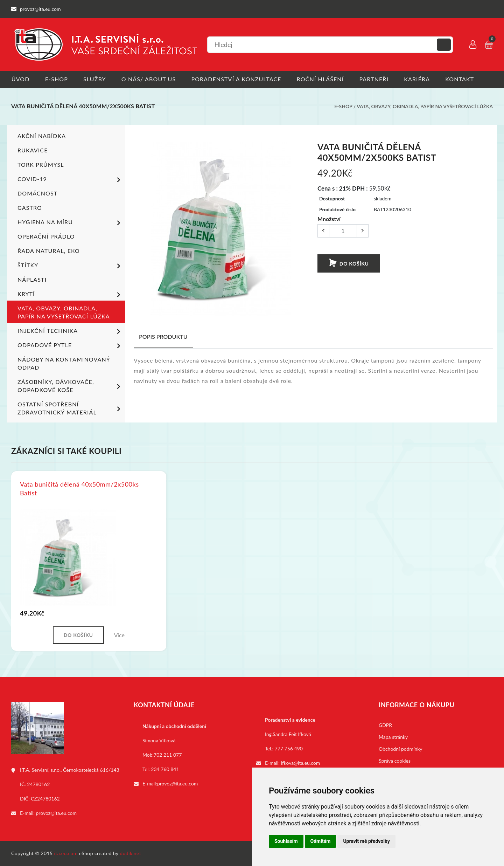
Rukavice (33, 150)
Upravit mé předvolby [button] (366, 841)
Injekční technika (70, 331)
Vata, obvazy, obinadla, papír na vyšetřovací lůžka (425, 106)
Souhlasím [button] (286, 841)
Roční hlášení (321, 79)
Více (119, 635)
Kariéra (419, 79)
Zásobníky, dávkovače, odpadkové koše (70, 386)
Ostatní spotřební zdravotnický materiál (70, 408)
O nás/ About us (149, 79)
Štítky (70, 266)
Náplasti (32, 279)
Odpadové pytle (70, 346)
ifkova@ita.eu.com (301, 763)
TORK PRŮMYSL (41, 164)
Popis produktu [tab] (163, 336)
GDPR (385, 725)
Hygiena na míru (70, 223)
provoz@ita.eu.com (56, 813)
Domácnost (37, 193)
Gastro (30, 208)
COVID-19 (70, 180)
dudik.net (131, 853)
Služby (95, 79)
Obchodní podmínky (401, 749)
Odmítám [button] (321, 841)
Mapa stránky (393, 737)
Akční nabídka (42, 136)
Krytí (70, 295)
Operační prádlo (46, 236)
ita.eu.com (66, 853)
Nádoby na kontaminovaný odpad (64, 363)
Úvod (20, 79)
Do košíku (348, 263)
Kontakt (462, 79)
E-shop (57, 79)
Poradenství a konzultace (237, 79)
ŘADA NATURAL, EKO (49, 251)
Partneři (376, 79)
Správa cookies (395, 761)
